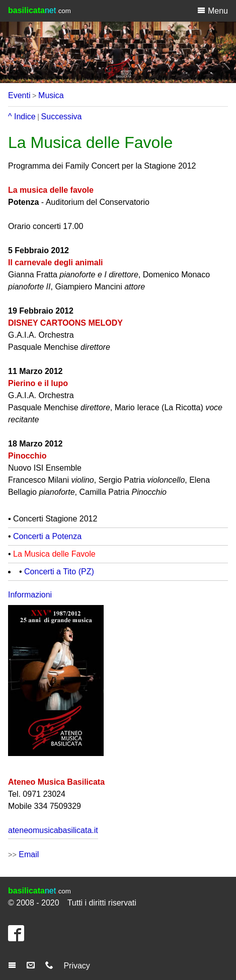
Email (29, 854)
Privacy (76, 966)
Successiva (62, 117)
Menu (213, 11)
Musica (51, 95)
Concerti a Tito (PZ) (59, 572)
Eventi (19, 95)
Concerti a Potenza (47, 536)
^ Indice (22, 117)
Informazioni (30, 595)
